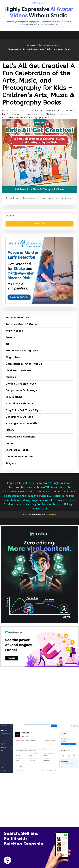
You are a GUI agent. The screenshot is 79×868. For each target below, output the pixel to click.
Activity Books (14, 331)
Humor (10, 443)
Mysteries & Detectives (20, 456)
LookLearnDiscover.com (40, 45)
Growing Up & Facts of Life (21, 423)
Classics (11, 377)
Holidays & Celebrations (20, 437)
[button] (39, 59)
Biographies (13, 357)
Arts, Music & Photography (22, 351)
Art (7, 344)
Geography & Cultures (19, 417)
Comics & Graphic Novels (21, 384)
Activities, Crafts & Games (22, 324)
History (10, 430)
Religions (11, 463)
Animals (10, 337)
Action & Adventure (17, 318)
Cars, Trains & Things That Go (24, 364)
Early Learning (14, 397)
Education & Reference (20, 403)
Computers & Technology (21, 390)
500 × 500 (40, 111)
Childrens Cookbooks (19, 370)
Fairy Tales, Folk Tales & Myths (24, 410)
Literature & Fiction (17, 450)
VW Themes (50, 514)
